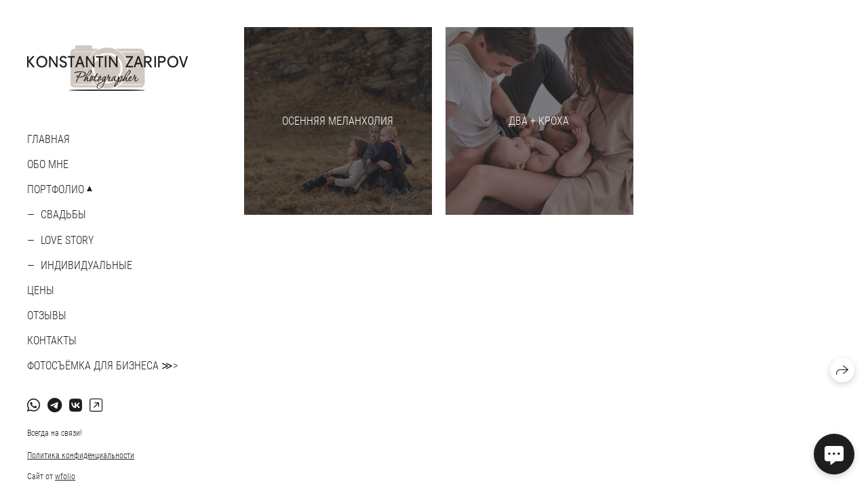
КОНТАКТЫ (52, 341)
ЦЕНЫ (41, 290)
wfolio (65, 476)
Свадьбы (63, 215)
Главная (48, 139)
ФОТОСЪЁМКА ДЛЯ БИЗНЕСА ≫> (102, 366)
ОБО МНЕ (48, 164)
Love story (67, 240)
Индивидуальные (86, 265)
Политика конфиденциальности (81, 455)
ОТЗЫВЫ (47, 316)
